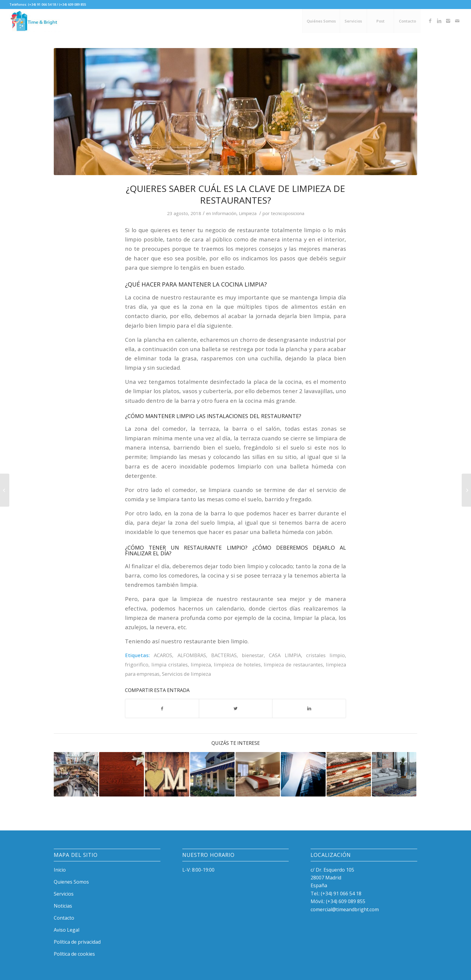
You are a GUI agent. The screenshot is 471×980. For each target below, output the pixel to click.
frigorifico (137, 664)
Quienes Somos (71, 882)
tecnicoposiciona (288, 213)
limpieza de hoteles (237, 664)
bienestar (253, 655)
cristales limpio (325, 655)
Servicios (64, 894)
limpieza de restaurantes (293, 664)
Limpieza (248, 213)
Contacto (64, 918)
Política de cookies (74, 954)
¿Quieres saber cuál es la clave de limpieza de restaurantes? (235, 194)
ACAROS (163, 655)
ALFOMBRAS (192, 655)
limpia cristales (170, 664)
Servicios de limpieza (186, 674)
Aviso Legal (67, 930)
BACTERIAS (224, 655)
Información (224, 213)
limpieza (201, 664)
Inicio (60, 870)
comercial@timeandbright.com (345, 909)
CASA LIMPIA (285, 655)
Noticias (63, 906)
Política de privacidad (77, 942)
